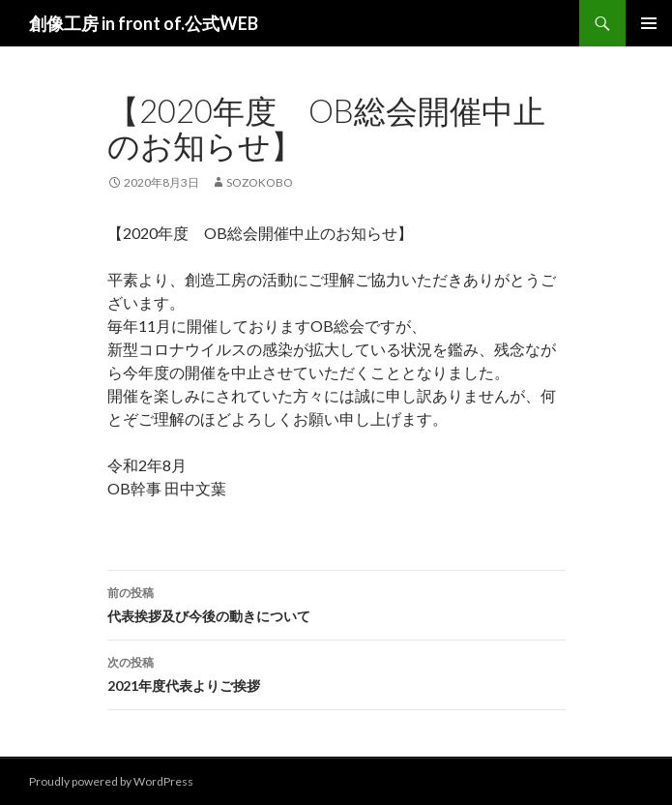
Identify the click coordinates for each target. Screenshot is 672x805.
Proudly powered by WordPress (111, 781)
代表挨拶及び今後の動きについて (336, 603)
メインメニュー (649, 23)
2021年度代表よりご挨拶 (336, 672)
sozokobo (260, 182)
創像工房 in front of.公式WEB (144, 23)
